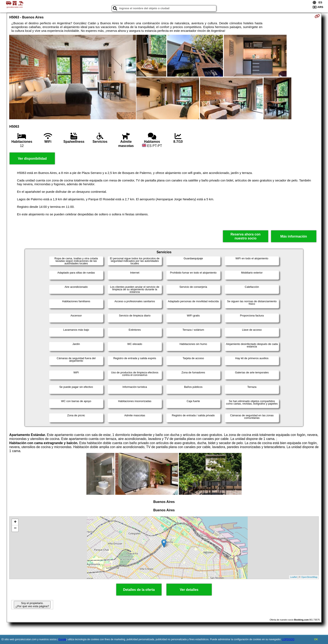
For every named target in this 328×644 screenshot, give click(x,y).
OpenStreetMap (309, 577)
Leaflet (294, 577)
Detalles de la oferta (139, 590)
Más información (294, 236)
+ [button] (15, 522)
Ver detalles (189, 590)
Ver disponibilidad (32, 159)
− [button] (15, 528)
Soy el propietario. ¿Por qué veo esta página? (32, 605)
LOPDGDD (288, 639)
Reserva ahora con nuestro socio (245, 236)
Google (62, 639)
